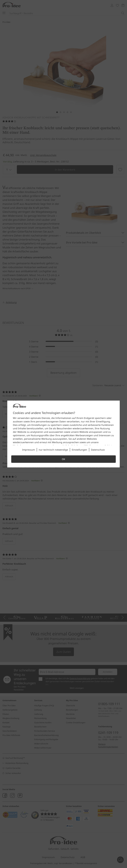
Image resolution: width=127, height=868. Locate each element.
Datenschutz (98, 450)
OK (63, 459)
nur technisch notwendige (53, 450)
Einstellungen (79, 450)
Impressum (29, 450)
